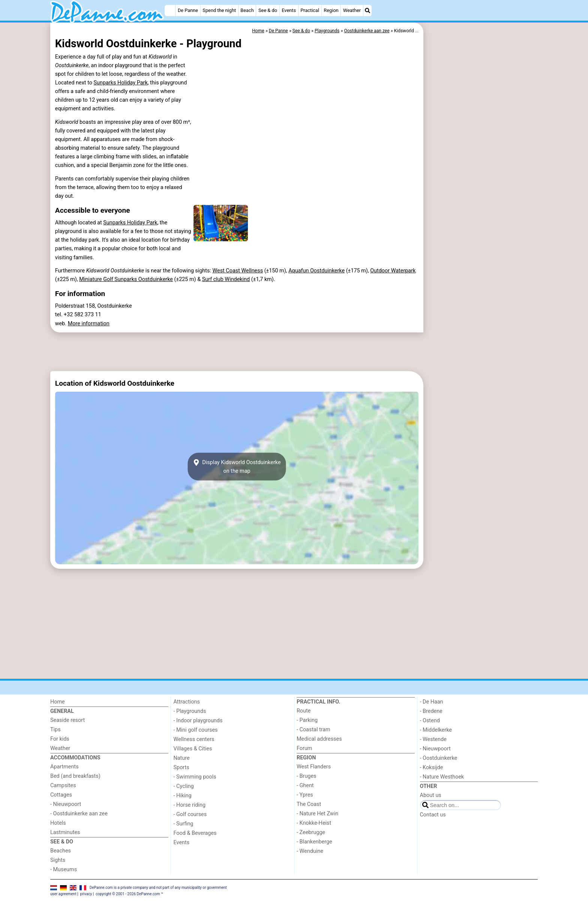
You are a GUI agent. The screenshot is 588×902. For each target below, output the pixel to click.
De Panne (188, 10)
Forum (304, 748)
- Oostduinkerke (439, 758)
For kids (60, 739)
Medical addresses (319, 739)
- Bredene (431, 711)
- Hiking (183, 796)
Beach (247, 10)
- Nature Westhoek (442, 777)
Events (289, 10)
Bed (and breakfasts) (75, 776)
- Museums (64, 870)
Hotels (58, 823)
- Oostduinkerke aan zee (79, 814)
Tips (55, 730)
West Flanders (314, 767)
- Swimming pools (195, 777)
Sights (58, 860)
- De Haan (432, 702)
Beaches (61, 851)
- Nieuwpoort (66, 804)
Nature (182, 758)
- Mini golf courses (196, 730)
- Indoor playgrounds (198, 721)
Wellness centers (194, 739)
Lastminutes (65, 832)
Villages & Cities (193, 749)
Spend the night (219, 10)
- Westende (433, 739)
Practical (310, 10)
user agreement (63, 894)
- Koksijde (432, 767)
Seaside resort (67, 720)
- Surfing (184, 824)
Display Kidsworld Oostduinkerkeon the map (237, 466)
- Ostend (430, 721)
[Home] (170, 11)
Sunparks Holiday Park (120, 83)
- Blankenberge (314, 842)
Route (304, 711)
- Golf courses (190, 814)
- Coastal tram (313, 730)
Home (58, 702)
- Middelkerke (436, 730)
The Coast (309, 804)
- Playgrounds (190, 711)
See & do (268, 10)
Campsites (63, 785)
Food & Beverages (195, 833)
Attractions (187, 702)
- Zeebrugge (311, 832)
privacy (86, 894)
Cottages (61, 795)
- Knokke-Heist (314, 823)
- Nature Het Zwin (317, 814)
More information (89, 324)
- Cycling (184, 786)
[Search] (367, 11)
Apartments (64, 767)
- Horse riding (190, 805)
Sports (181, 767)
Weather (352, 10)
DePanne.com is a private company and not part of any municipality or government (158, 888)
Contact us (433, 815)
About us (431, 795)
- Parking (307, 720)
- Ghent (305, 785)
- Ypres (305, 795)
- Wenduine (310, 851)
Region (331, 10)
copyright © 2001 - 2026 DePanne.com (128, 894)
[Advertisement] (481, 195)
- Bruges (306, 776)
